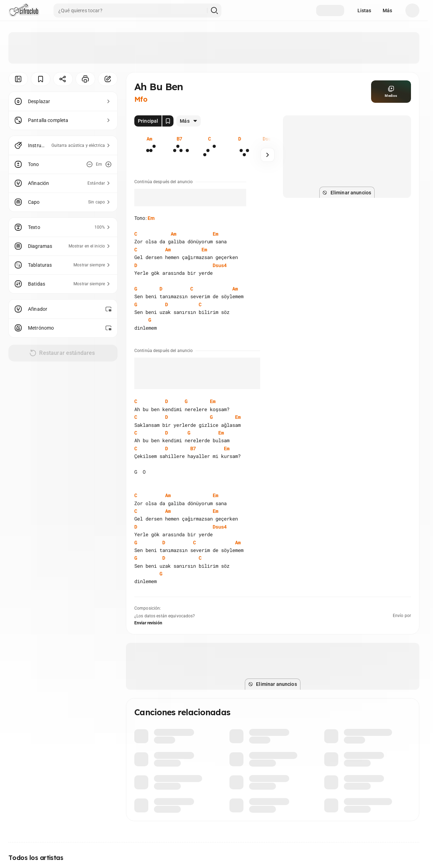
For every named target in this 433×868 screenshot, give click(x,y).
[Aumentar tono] (108, 164)
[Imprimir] (85, 79)
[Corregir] (108, 79)
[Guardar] (41, 79)
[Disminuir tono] (90, 164)
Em (151, 218)
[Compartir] (63, 79)
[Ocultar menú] (18, 79)
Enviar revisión (148, 623)
